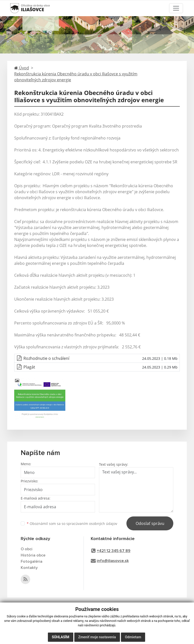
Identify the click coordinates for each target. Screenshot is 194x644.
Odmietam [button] (133, 637)
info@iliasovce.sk (113, 561)
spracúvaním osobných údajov (92, 524)
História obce (33, 555)
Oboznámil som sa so (72, 524)
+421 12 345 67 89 (114, 551)
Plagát (29, 367)
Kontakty (29, 568)
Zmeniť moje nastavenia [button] (97, 637)
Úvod (22, 68)
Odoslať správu (150, 523)
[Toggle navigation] (176, 8)
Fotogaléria (32, 561)
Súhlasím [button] (61, 637)
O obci (27, 549)
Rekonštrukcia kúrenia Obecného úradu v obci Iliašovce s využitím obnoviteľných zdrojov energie (76, 77)
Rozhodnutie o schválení (46, 358)
